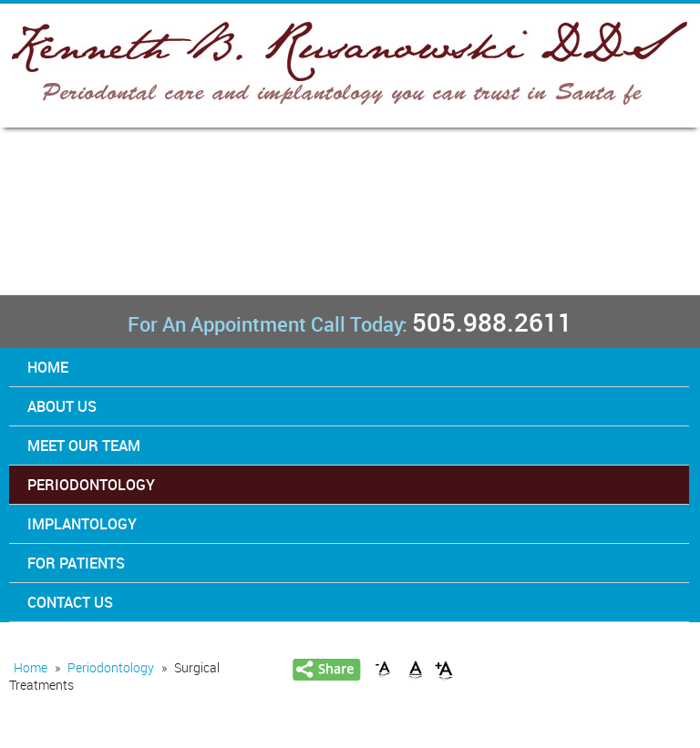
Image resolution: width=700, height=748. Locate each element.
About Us (62, 406)
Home (48, 367)
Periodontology (91, 485)
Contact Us (70, 602)
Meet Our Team (84, 446)
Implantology (82, 524)
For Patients (76, 563)
